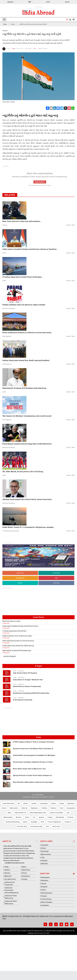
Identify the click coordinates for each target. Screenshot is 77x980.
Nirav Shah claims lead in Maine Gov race (29, 805)
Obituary (56, 619)
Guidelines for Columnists (10, 919)
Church (44, 920)
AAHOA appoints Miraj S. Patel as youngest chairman (33, 778)
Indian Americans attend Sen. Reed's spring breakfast (26, 396)
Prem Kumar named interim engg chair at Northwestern (27, 480)
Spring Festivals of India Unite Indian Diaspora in (32, 811)
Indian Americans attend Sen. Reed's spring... (18, 682)
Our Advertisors (10, 915)
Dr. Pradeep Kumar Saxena (11, 567)
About (24, 903)
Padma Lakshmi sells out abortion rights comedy (24, 341)
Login (49, 221)
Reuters (5, 261)
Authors (7, 906)
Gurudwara (45, 941)
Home (6, 24)
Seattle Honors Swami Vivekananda (27, 722)
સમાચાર (14, 24)
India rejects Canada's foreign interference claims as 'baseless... (30, 285)
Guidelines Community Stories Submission (12, 926)
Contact (25, 915)
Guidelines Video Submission (11, 933)
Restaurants (45, 913)
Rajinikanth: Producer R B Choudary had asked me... (25, 424)
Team (7, 903)
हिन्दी (30, 2)
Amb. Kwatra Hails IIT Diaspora (25, 709)
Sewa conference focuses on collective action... (19, 677)
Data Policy (26, 906)
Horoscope (45, 887)
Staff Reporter (7, 372)
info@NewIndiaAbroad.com (15, 899)
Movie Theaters (47, 938)
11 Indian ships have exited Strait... (15, 667)
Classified (56, 609)
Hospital (44, 923)
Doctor (44, 926)
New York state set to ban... (12, 657)
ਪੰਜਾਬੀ (48, 2)
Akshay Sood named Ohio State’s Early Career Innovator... (28, 535)
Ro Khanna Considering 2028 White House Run (31, 729)
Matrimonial (20, 614)
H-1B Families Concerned (23, 736)
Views (15, 707)
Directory (20, 609)
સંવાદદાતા (7, 49)
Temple (44, 932)
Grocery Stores (46, 935)
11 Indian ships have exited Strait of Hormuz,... (23, 313)
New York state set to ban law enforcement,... (22, 257)
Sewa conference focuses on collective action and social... (27, 369)
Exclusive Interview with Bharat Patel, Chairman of (33, 785)
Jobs (56, 614)
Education (45, 916)
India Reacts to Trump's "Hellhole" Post (28, 716)
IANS (4, 289)
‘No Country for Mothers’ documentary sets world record (27, 452)
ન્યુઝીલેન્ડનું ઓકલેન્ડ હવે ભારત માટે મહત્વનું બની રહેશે (33, 24)
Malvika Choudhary (9, 344)
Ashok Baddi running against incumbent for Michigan (34, 791)
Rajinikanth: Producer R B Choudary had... (17, 687)
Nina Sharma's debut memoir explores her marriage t (33, 818)
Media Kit (8, 912)
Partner (7, 909)
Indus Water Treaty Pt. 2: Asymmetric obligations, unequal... (29, 563)
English (10, 2)
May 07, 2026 (71, 261)
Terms (24, 909)
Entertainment (47, 929)
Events (20, 619)
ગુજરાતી (67, 2)
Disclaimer (26, 912)
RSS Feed (44, 900)
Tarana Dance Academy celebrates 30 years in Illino (33, 798)
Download (21, 707)
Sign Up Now (40, 218)
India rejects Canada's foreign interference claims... (21, 662)
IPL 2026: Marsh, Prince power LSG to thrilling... (23, 508)
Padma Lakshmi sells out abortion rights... (18, 672)
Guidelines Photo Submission (11, 938)
